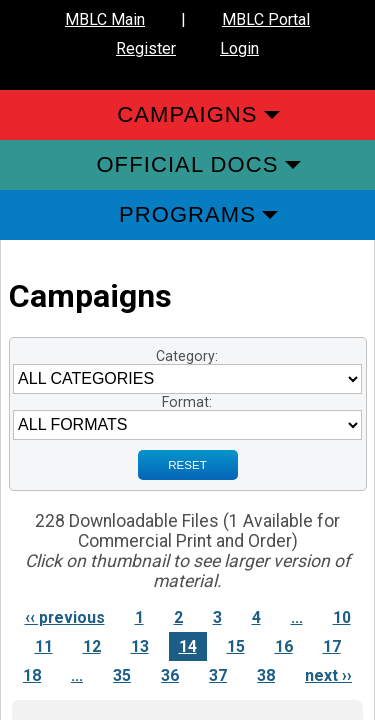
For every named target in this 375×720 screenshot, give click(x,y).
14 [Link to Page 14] (188, 646)
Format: (187, 402)
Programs (187, 214)
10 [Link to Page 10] (342, 617)
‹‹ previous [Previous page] (65, 617)
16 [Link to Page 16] (284, 646)
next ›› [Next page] (328, 675)
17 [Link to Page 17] (332, 646)
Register (146, 48)
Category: (187, 356)
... (297, 617)
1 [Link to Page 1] (139, 617)
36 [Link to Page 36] (170, 675)
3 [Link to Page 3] (217, 617)
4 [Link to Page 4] (256, 617)
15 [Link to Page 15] (236, 646)
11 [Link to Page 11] (44, 646)
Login (239, 48)
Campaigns (187, 114)
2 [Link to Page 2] (178, 617)
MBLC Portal (266, 19)
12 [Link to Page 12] (92, 646)
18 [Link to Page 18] (32, 675)
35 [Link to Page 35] (122, 675)
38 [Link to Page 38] (266, 675)
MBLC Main (105, 19)
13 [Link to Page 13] (140, 646)
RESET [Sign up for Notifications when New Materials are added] (187, 465)
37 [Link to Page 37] (218, 675)
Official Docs (187, 164)
